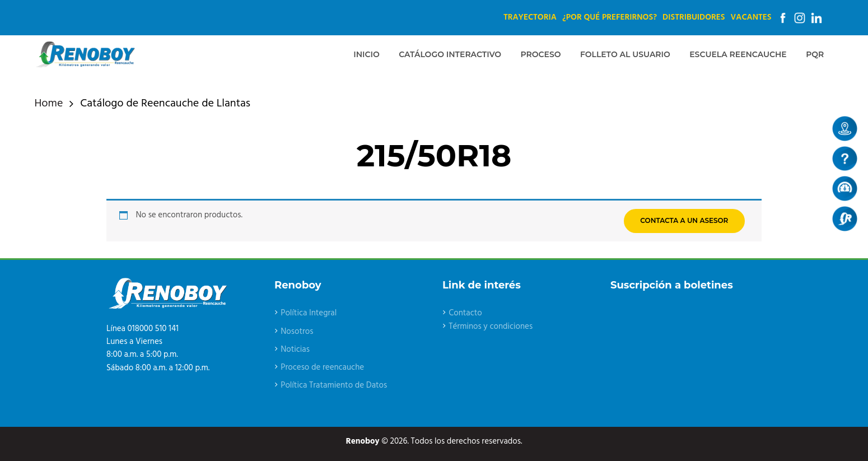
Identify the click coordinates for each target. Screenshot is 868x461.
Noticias (295, 350)
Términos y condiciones (491, 327)
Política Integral (309, 313)
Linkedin (816, 18)
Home (49, 104)
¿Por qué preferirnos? (610, 17)
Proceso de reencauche (322, 367)
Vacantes (751, 17)
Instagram (800, 18)
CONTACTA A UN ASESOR (684, 220)
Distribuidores (694, 17)
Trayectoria (530, 17)
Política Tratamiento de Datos (334, 385)
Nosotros (297, 332)
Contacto (465, 313)
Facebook (783, 18)
